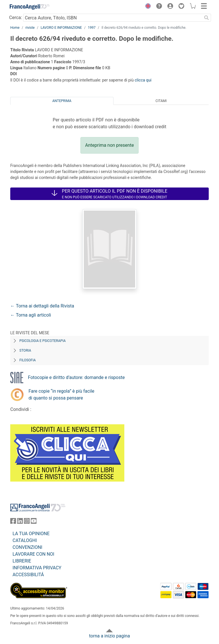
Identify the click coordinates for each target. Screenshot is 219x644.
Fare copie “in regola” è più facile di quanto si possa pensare (61, 395)
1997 (92, 28)
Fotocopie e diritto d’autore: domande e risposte (76, 377)
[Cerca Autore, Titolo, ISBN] (112, 18)
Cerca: (16, 18)
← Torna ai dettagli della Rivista (42, 306)
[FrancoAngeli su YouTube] (34, 522)
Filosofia (28, 360)
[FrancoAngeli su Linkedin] (20, 522)
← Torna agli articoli (31, 315)
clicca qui (143, 80)
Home (15, 28)
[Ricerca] (206, 18)
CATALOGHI (25, 540)
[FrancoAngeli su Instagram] (27, 522)
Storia (25, 350)
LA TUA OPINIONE (31, 534)
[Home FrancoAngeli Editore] (30, 7)
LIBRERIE (22, 561)
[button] (147, 7)
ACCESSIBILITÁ (28, 575)
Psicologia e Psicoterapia (42, 341)
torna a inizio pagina (109, 636)
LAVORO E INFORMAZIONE (61, 28)
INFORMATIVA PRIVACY (37, 568)
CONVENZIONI (27, 547)
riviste (30, 28)
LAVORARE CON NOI (33, 554)
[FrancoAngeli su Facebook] (13, 522)
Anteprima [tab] (62, 101)
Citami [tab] (161, 101)
